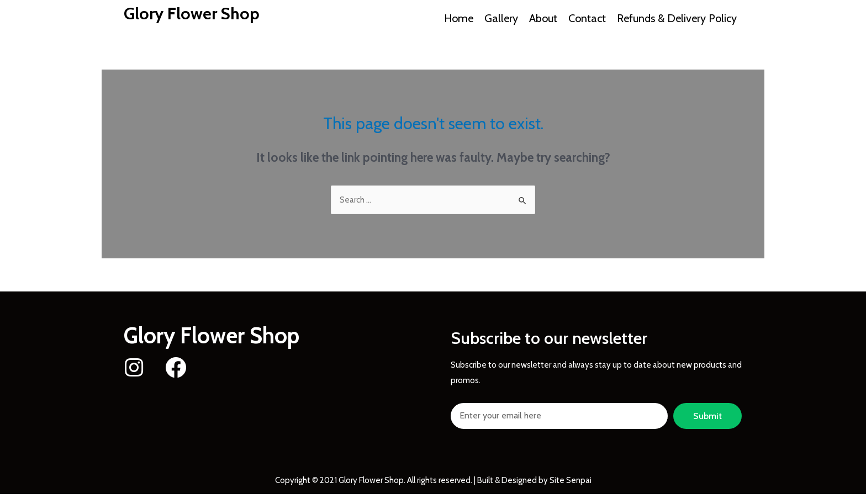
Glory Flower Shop (192, 14)
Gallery (501, 18)
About (543, 18)
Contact (587, 18)
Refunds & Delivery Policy (677, 18)
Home (459, 18)
